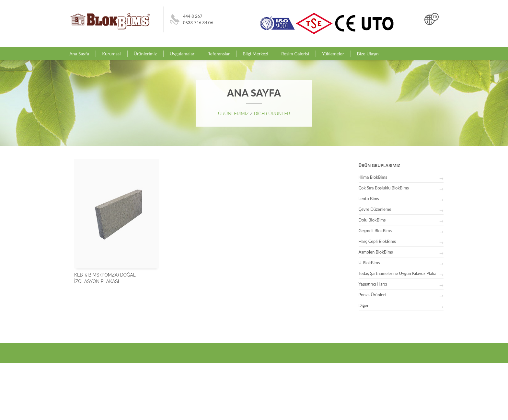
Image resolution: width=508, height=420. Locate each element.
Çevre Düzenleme (375, 209)
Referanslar (219, 54)
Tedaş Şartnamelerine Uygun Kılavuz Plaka (398, 273)
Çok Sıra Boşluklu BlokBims (384, 188)
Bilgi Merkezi (255, 54)
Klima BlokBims (373, 177)
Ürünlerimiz (145, 54)
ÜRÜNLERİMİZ (234, 114)
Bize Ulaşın (368, 54)
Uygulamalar (182, 54)
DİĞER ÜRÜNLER (272, 114)
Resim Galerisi (295, 54)
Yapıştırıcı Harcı (373, 284)
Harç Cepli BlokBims (377, 241)
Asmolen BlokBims (376, 252)
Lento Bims (369, 199)
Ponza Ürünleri (372, 295)
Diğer (364, 305)
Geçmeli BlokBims (375, 231)
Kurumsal (111, 54)
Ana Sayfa (79, 54)
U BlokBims (369, 263)
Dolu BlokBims (372, 220)
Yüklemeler (333, 54)
